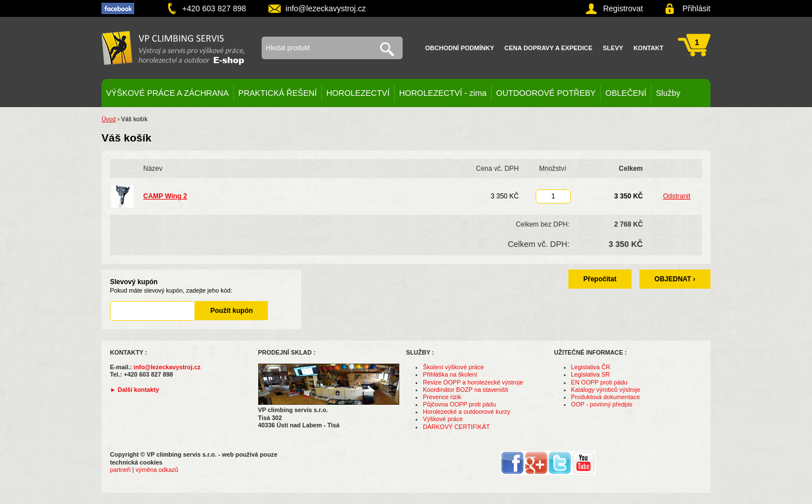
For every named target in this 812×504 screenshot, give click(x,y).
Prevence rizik (442, 397)
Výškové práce (443, 419)
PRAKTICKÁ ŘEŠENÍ (278, 93)
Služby (668, 93)
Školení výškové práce (453, 367)
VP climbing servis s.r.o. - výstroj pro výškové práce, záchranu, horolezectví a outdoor (173, 48)
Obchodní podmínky (460, 48)
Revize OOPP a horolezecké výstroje (473, 382)
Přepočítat (600, 279)
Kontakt (648, 48)
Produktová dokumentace (606, 397)
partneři (120, 470)
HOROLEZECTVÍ (358, 93)
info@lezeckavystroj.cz (326, 8)
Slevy (613, 48)
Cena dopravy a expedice (549, 48)
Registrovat (623, 8)
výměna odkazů (157, 470)
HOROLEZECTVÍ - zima (443, 93)
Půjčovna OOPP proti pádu (459, 404)
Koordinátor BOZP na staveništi (465, 390)
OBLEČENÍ (626, 93)
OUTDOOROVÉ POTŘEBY (546, 93)
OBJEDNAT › (675, 279)
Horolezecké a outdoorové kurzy (467, 412)
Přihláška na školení (450, 374)
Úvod (109, 119)
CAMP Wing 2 (165, 196)
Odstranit (677, 196)
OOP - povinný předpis (602, 404)
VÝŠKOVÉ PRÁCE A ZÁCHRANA (167, 93)
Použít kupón (231, 311)
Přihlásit (696, 8)
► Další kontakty (134, 390)
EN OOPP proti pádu (599, 382)
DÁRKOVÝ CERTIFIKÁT (456, 427)
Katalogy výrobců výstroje (606, 390)
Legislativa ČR (591, 367)
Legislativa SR (591, 374)
